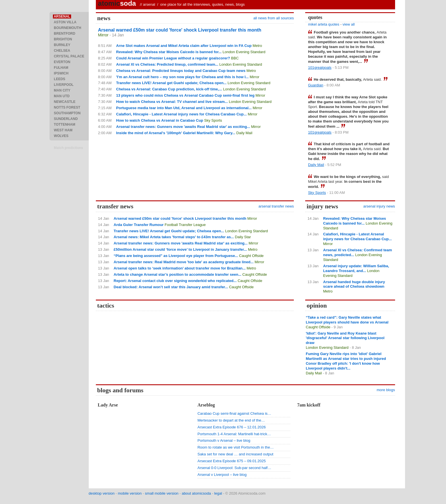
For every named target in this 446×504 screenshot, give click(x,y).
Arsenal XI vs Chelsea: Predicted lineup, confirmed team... (167, 64)
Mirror (103, 35)
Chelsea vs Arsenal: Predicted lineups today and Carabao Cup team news (181, 71)
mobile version (130, 493)
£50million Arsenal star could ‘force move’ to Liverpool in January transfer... (180, 249)
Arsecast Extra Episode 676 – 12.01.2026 (232, 427)
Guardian (316, 85)
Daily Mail (244, 133)
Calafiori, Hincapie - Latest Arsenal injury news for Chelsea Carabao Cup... (181, 114)
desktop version (102, 493)
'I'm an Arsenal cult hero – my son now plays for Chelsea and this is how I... (182, 77)
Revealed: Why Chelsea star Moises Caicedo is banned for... (169, 52)
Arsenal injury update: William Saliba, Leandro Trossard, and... (356, 268)
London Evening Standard (244, 52)
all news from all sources (274, 18)
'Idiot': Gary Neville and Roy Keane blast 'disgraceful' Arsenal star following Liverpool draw (345, 338)
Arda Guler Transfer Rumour (139, 225)
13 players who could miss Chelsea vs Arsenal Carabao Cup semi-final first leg (185, 95)
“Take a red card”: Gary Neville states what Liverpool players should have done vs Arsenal (347, 320)
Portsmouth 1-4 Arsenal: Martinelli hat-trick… (234, 434)
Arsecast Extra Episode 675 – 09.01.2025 (232, 461)
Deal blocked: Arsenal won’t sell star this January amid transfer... (171, 287)
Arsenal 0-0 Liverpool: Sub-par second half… (234, 468)
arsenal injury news (379, 206)
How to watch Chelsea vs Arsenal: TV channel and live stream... (172, 102)
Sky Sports (213, 120)
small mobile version (162, 493)
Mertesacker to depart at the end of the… (231, 420)
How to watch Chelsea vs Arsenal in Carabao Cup (160, 120)
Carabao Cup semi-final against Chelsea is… (234, 413)
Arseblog (206, 405)
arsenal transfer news (276, 206)
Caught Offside (251, 256)
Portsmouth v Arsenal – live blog (224, 440)
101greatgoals (320, 68)
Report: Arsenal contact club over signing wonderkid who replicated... (175, 281)
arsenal (149, 4)
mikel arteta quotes (324, 24)
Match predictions (68, 148)
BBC (235, 58)
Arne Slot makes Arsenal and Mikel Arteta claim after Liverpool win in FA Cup (184, 46)
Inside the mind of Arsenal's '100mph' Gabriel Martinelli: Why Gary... (176, 133)
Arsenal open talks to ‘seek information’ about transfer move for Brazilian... (180, 268)
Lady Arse (108, 405)
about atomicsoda (196, 493)
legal (218, 493)
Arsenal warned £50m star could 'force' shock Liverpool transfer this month (180, 30)
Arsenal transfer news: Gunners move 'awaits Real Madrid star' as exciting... (183, 127)
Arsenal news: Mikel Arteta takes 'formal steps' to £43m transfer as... (174, 237)
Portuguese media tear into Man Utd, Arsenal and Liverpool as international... (184, 108)
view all (349, 24)
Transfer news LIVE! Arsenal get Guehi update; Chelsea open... (171, 83)
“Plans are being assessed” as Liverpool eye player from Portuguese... (176, 256)
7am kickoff (309, 405)
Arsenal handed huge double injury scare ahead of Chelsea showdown (354, 284)
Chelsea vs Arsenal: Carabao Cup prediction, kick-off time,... (169, 89)
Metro (257, 46)
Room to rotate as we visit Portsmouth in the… (236, 447)
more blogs (386, 390)
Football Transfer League (185, 225)
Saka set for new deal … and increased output (235, 454)
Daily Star (243, 237)
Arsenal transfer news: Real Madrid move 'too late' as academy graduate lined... (184, 262)
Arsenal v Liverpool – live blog (222, 475)
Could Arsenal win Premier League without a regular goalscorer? (173, 58)
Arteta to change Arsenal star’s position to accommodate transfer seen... (178, 274)
